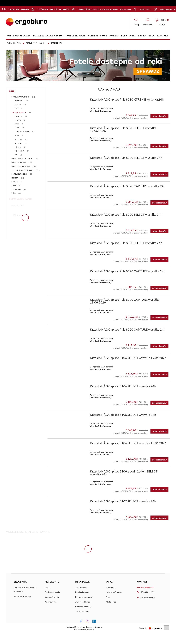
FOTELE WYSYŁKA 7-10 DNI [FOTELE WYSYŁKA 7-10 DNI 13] (22, 159)
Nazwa (152, 79)
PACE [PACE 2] (17, 124)
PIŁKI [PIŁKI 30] (14, 193)
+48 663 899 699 (147, 592)
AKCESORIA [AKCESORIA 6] (16, 189)
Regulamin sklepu (82, 592)
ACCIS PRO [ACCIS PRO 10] (19, 101)
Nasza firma (111, 587)
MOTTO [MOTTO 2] (18, 120)
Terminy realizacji (82, 611)
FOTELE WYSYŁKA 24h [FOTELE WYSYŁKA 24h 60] (20, 97)
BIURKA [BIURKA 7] (15, 182)
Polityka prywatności (84, 597)
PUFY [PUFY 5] (14, 186)
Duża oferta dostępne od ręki (49, 9)
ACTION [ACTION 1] (18, 105)
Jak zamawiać (81, 587)
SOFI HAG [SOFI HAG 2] (19, 139)
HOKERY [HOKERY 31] (15, 178)
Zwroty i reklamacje (83, 602)
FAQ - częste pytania (22, 596)
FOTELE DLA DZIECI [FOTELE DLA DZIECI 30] (19, 174)
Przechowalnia (50, 602)
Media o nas (111, 602)
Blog (108, 597)
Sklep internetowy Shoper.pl (84, 630)
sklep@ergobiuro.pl (147, 597)
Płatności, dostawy (83, 607)
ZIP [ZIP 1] (16, 155)
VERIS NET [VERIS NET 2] (19, 143)
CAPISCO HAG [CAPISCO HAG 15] (20, 112)
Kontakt (48, 587)
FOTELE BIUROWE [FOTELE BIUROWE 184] (19, 162)
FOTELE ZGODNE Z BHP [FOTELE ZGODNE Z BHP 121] (21, 166)
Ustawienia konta (52, 597)
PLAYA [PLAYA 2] (17, 128)
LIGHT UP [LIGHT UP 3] (19, 116)
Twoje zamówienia (52, 592)
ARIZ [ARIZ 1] (17, 108)
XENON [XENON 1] (18, 147)
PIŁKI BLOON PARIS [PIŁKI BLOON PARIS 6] (22, 132)
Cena (164, 79)
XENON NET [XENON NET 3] (20, 151)
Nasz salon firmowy (114, 592)
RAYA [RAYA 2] (17, 135)
